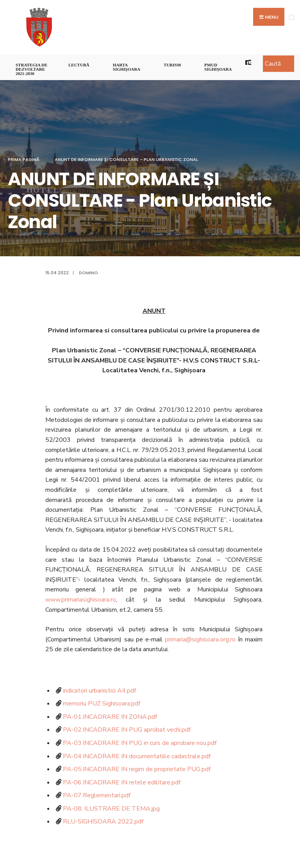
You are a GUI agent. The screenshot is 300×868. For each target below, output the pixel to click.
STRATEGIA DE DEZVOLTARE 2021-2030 (31, 69)
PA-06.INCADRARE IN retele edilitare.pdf (122, 782)
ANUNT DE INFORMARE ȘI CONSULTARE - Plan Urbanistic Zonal (126, 159)
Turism (172, 65)
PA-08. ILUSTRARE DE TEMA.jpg (111, 809)
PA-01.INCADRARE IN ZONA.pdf (110, 717)
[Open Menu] (292, 17)
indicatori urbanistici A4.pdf (99, 691)
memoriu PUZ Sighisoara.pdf (102, 704)
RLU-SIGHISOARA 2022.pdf (103, 822)
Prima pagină (24, 159)
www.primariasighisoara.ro (81, 600)
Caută (273, 64)
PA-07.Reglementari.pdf (97, 795)
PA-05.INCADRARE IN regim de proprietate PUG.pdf (137, 769)
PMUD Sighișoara (218, 67)
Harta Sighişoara (127, 67)
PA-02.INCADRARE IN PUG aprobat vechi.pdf (127, 730)
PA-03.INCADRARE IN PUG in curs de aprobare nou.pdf (140, 743)
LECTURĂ (79, 65)
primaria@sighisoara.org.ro (200, 639)
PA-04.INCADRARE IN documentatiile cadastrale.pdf (137, 756)
